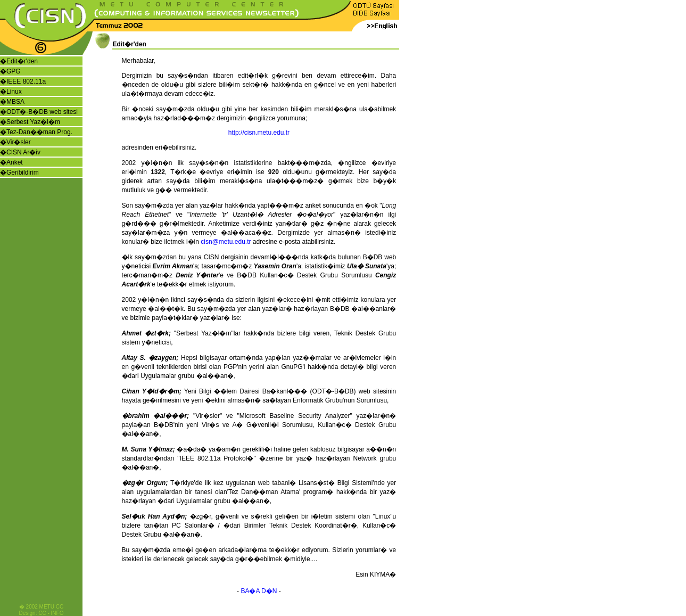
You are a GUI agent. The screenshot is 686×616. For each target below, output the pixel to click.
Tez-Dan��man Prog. (39, 132)
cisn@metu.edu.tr (226, 242)
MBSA (15, 102)
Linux (14, 92)
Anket (15, 162)
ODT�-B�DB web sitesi (42, 112)
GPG (14, 71)
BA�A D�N (259, 591)
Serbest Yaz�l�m (33, 122)
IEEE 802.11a (26, 81)
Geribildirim (23, 173)
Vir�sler (19, 142)
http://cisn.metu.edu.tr (259, 133)
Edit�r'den (22, 61)
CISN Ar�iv (23, 152)
